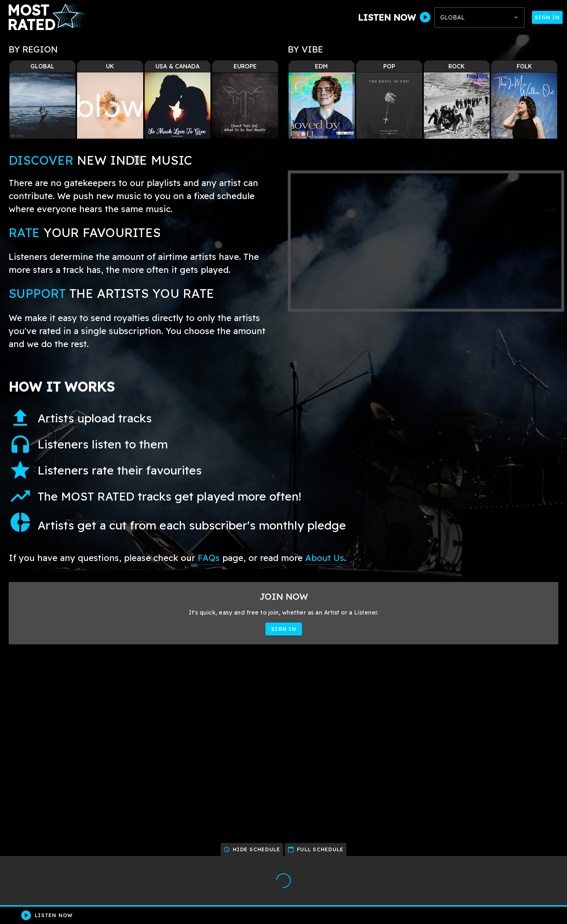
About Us (325, 558)
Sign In (547, 17)
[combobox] (479, 17)
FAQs (209, 558)
